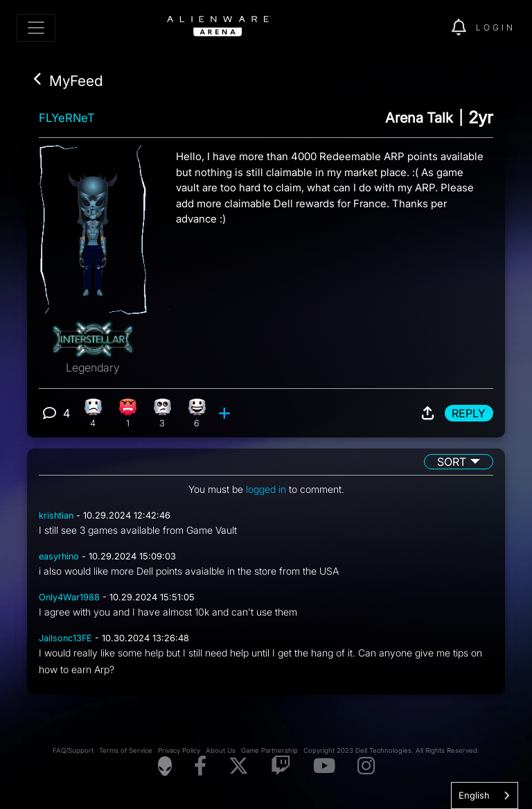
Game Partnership (269, 750)
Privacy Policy (179, 750)
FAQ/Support (73, 750)
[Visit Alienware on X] (239, 766)
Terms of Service (126, 750)
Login (496, 27)
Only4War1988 (69, 597)
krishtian (56, 515)
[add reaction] (226, 413)
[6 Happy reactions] (197, 413)
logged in (266, 489)
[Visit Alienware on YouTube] (324, 766)
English (474, 795)
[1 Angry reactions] (128, 413)
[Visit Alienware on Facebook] (200, 766)
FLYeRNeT (67, 118)
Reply (469, 413)
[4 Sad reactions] (93, 413)
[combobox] (485, 795)
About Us (221, 750)
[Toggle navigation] (36, 28)
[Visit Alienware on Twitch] (281, 766)
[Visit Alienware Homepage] (165, 766)
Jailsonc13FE (65, 638)
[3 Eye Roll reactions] (162, 413)
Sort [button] (452, 462)
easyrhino (59, 556)
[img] (417, 28)
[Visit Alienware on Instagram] (366, 766)
